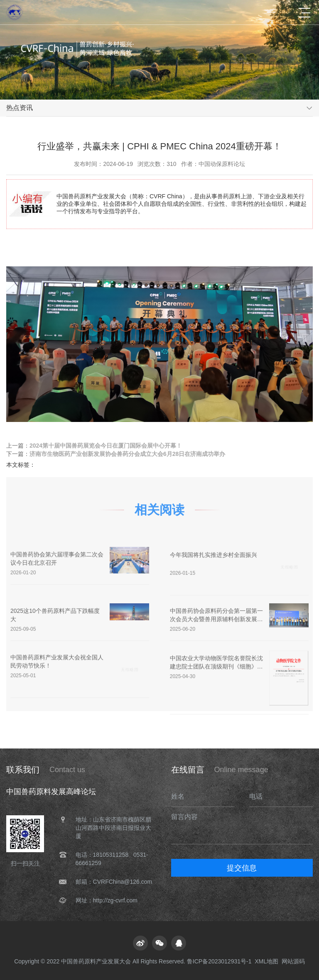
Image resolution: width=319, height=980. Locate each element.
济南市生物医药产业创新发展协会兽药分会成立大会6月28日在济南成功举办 (127, 455)
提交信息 (242, 868)
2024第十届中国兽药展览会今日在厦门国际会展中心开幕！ (106, 446)
